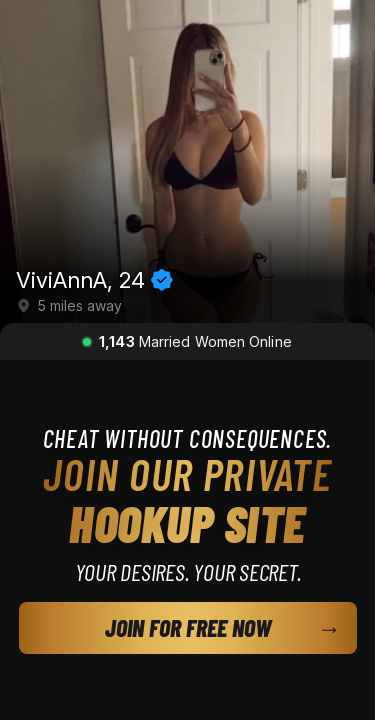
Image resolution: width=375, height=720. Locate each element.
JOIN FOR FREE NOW (188, 627)
